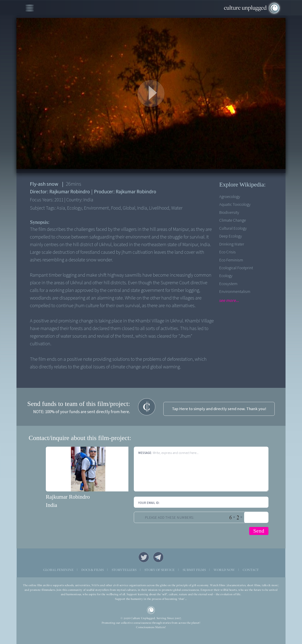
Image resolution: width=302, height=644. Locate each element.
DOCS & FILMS (93, 570)
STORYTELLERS (124, 570)
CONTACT (251, 570)
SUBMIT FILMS (194, 570)
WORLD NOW (224, 570)
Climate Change (233, 220)
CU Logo (151, 610)
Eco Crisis (227, 252)
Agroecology (230, 197)
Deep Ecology (231, 236)
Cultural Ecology (233, 228)
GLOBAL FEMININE (58, 570)
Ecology (226, 276)
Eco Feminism (231, 260)
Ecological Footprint (236, 268)
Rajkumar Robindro (68, 497)
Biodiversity (229, 212)
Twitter (144, 557)
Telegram (158, 557)
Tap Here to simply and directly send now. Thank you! (219, 409)
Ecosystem (228, 284)
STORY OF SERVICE (160, 570)
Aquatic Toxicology (235, 204)
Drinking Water (232, 244)
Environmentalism (235, 292)
